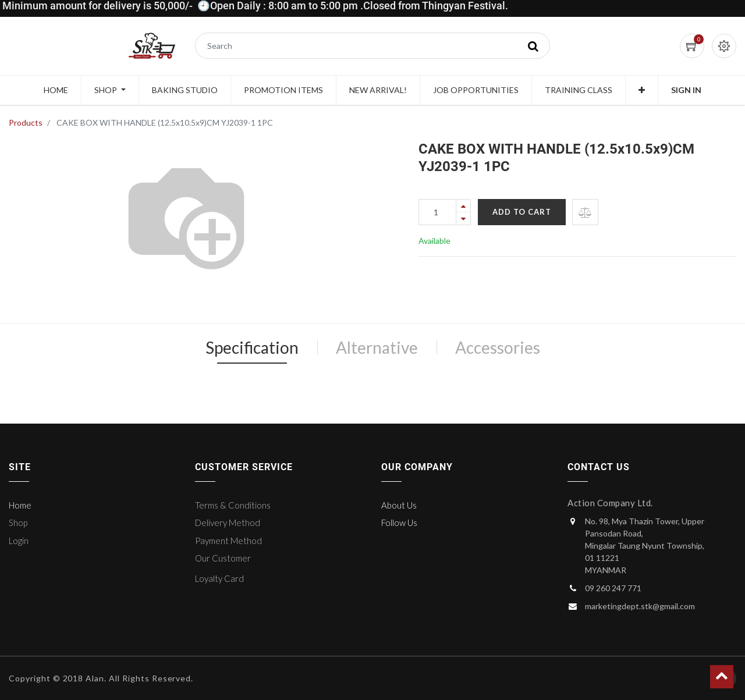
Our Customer (223, 558)
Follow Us (399, 523)
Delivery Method (228, 523)
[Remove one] (463, 218)
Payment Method (228, 541)
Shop (18, 523)
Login (19, 541)
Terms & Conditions (233, 505)
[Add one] (463, 206)
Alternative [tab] (377, 347)
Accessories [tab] (498, 347)
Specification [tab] (252, 347)
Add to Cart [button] (522, 212)
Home (20, 505)
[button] (642, 90)
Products (26, 122)
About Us (399, 505)
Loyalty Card (219, 578)
